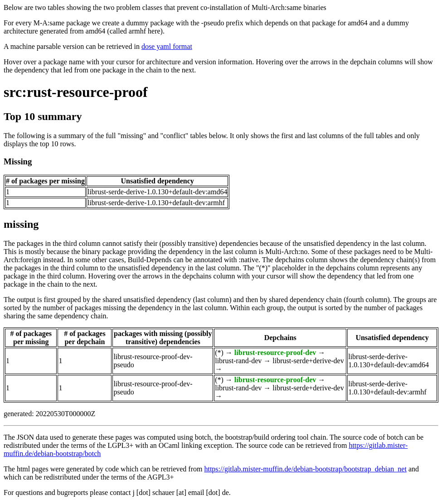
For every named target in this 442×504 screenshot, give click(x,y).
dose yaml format (167, 46)
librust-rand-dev (238, 361)
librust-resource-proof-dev (275, 353)
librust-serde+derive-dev (308, 361)
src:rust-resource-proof (76, 92)
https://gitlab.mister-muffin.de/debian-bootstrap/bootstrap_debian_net (305, 469)
